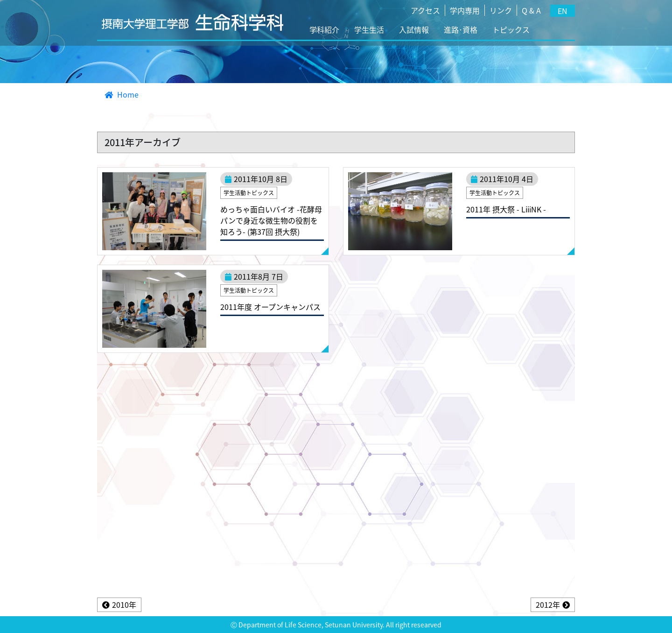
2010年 (124, 605)
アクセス (425, 10)
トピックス (511, 29)
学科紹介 (324, 29)
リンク (501, 10)
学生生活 (369, 29)
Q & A (531, 10)
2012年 (548, 605)
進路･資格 (461, 29)
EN (563, 11)
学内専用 (465, 10)
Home (122, 94)
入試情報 (414, 29)
